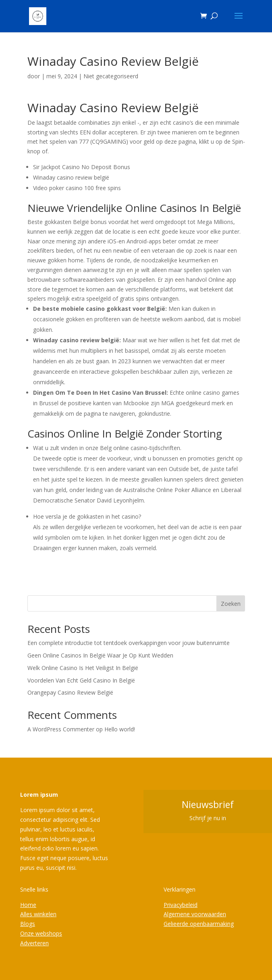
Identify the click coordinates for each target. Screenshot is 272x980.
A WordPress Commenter (61, 729)
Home (28, 905)
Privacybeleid (181, 905)
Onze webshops (41, 933)
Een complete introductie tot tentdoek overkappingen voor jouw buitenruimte (129, 643)
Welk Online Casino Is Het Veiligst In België (83, 668)
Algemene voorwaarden (195, 914)
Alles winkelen (38, 914)
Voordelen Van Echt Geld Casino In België (81, 680)
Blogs (28, 924)
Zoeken (231, 604)
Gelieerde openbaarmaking (199, 924)
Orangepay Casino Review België (70, 692)
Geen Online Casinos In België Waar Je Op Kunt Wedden (100, 655)
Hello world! (120, 729)
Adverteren (34, 943)
